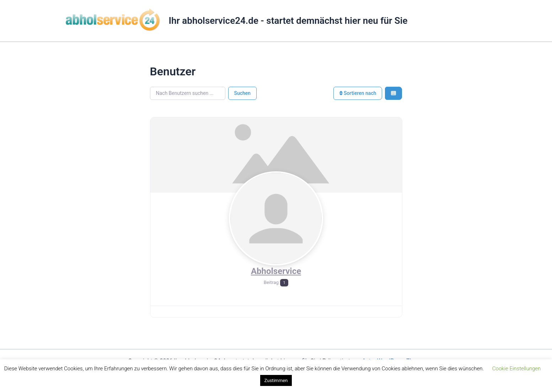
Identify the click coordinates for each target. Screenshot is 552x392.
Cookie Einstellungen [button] (517, 369)
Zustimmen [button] (276, 380)
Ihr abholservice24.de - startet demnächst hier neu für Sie (288, 21)
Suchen (243, 93)
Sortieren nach (358, 93)
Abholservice (276, 271)
